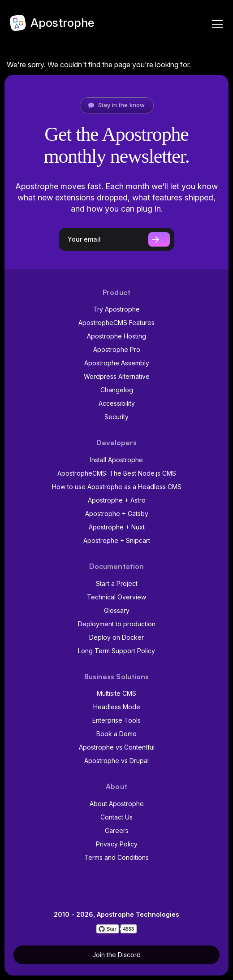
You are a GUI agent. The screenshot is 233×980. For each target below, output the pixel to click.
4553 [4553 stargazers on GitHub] (128, 929)
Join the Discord (116, 955)
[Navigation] (215, 22)
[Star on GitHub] (108, 929)
